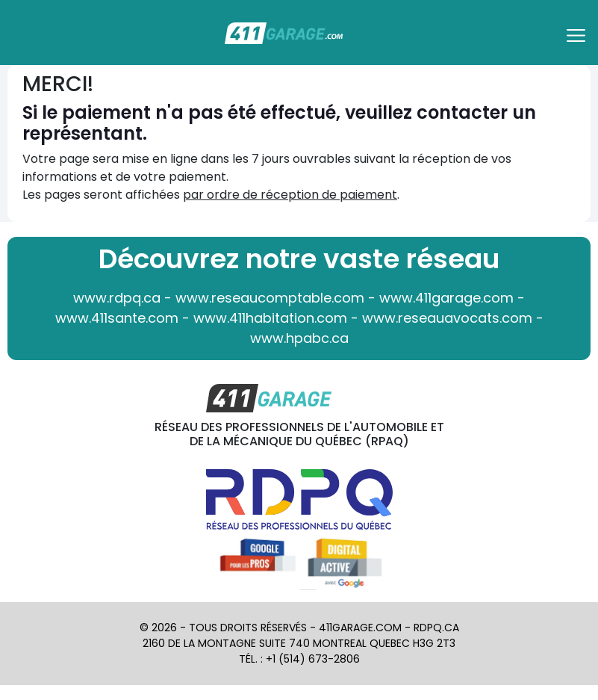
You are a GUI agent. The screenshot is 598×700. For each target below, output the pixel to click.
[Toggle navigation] (578, 40)
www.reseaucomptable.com (270, 298)
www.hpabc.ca (299, 338)
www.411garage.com (446, 298)
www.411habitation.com (270, 318)
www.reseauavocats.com (447, 318)
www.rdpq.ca (117, 298)
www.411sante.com (117, 318)
